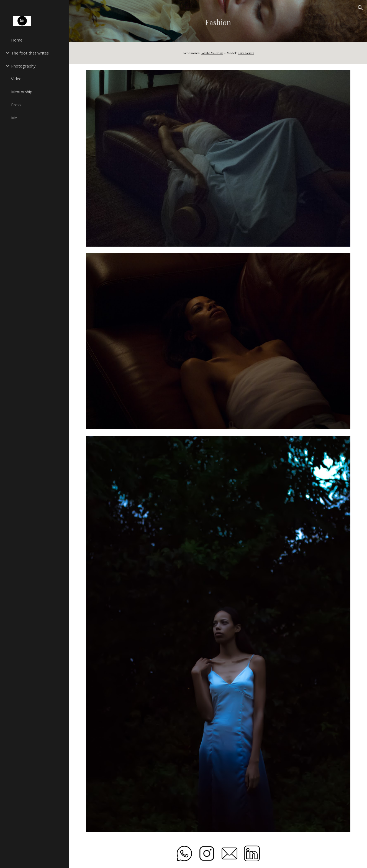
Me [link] (14, 118)
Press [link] (16, 105)
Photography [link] (23, 66)
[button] (360, 8)
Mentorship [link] (22, 92)
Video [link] (16, 79)
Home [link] (17, 40)
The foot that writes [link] (30, 53)
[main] (218, 21)
